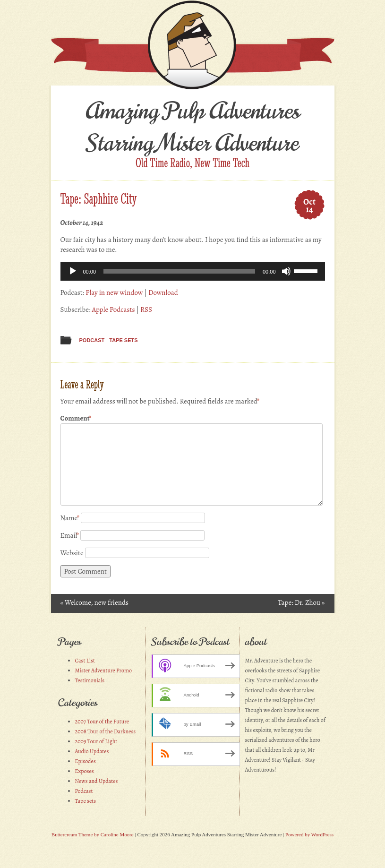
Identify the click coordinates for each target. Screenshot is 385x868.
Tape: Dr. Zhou (301, 602)
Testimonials (90, 680)
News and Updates (97, 781)
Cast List (85, 661)
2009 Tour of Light (96, 741)
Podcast (92, 340)
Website (72, 553)
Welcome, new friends (94, 602)
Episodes (86, 761)
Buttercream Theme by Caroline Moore (93, 834)
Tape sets (123, 340)
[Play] (73, 271)
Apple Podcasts (113, 309)
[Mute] (286, 271)
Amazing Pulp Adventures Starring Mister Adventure (192, 127)
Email (70, 535)
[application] (193, 271)
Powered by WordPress (309, 834)
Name (70, 518)
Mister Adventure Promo (104, 670)
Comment (76, 418)
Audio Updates (92, 751)
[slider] (179, 271)
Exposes (85, 771)
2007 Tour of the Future (102, 722)
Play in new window (114, 292)
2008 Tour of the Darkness (106, 731)
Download (163, 292)
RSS (146, 309)
